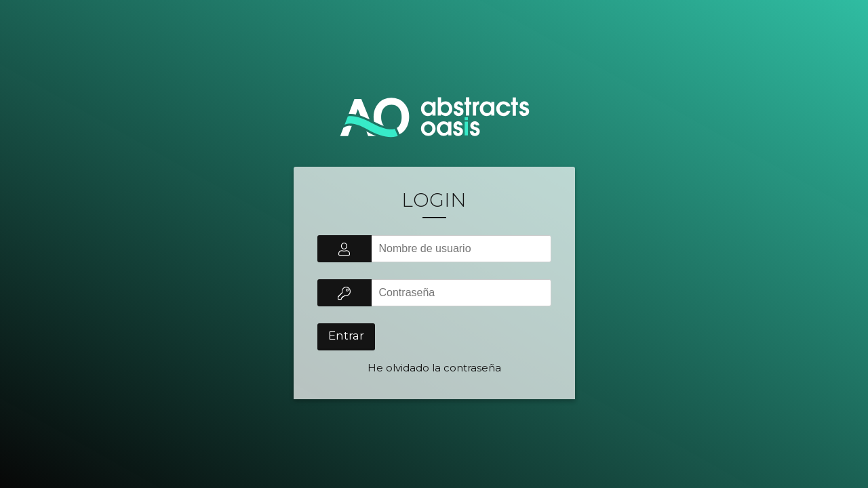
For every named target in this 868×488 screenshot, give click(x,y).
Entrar (346, 335)
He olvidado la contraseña (434, 368)
